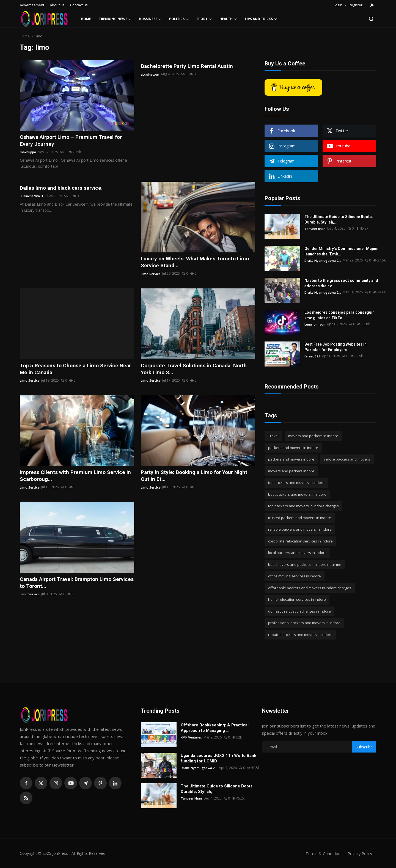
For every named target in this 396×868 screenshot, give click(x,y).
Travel (273, 436)
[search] (371, 19)
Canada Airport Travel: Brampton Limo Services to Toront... (68, 585)
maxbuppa (28, 152)
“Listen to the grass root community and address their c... (341, 283)
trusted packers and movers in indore (300, 518)
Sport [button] (204, 19)
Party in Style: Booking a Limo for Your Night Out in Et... (197, 478)
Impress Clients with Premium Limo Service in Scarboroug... (75, 478)
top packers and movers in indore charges (303, 506)
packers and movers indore (291, 459)
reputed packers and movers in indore (300, 635)
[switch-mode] (372, 5)
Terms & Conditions (322, 853)
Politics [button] (179, 19)
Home (86, 19)
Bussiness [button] (150, 19)
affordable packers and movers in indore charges (310, 588)
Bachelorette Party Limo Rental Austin (189, 66)
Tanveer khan (315, 228)
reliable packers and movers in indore (300, 529)
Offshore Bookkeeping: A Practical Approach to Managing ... (215, 728)
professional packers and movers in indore (304, 623)
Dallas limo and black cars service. (63, 189)
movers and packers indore (291, 471)
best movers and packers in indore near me (305, 564)
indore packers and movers (347, 459)
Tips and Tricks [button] (261, 19)
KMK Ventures (191, 737)
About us (57, 5)
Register (356, 5)
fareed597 (313, 356)
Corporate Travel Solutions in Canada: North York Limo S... (197, 370)
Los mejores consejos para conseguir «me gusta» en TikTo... (339, 315)
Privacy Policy (359, 853)
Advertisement (32, 5)
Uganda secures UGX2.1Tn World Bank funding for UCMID (218, 758)
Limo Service (151, 275)
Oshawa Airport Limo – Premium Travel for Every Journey (74, 141)
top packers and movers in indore (296, 483)
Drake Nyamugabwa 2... (323, 260)
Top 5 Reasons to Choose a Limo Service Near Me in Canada (71, 370)
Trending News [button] (115, 19)
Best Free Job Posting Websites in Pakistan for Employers (335, 347)
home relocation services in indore (297, 599)
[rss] (26, 798)
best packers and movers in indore (297, 494)
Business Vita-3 (32, 197)
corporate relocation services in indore (300, 541)
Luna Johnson (315, 324)
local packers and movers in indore (297, 553)
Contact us (79, 5)
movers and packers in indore (313, 436)
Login (338, 5)
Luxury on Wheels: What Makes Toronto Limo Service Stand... (197, 263)
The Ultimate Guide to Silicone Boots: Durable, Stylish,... (339, 219)
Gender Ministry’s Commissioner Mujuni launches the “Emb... (341, 251)
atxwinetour (151, 74)
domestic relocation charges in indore (299, 611)
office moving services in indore (295, 576)
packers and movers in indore (293, 448)
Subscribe (364, 747)
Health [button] (228, 19)
